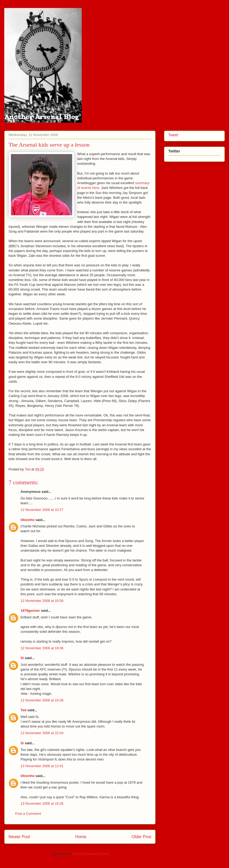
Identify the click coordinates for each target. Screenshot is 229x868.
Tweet (173, 135)
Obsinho (28, 520)
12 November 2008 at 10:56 (42, 601)
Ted (23, 710)
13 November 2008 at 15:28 (42, 803)
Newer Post (19, 837)
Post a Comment (28, 814)
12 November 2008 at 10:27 (42, 510)
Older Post (141, 837)
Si (22, 658)
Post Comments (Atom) (90, 854)
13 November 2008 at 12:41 (42, 766)
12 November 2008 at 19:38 (42, 700)
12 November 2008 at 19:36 (42, 648)
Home (81, 837)
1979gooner (30, 611)
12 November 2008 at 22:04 (42, 733)
